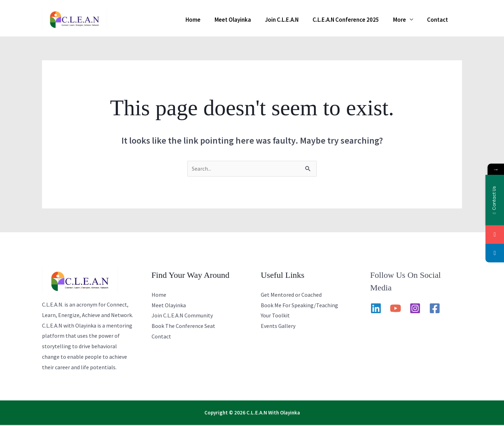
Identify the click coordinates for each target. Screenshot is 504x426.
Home (216, 20)
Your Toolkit (275, 316)
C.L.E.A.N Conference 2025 (356, 20)
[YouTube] (395, 309)
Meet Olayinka (252, 20)
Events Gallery (278, 327)
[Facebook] (435, 309)
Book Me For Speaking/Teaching (299, 306)
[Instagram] (415, 309)
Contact (440, 20)
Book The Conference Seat (183, 327)
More (406, 20)
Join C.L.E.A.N (296, 20)
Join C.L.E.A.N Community (182, 316)
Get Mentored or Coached (291, 296)
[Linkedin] (376, 309)
